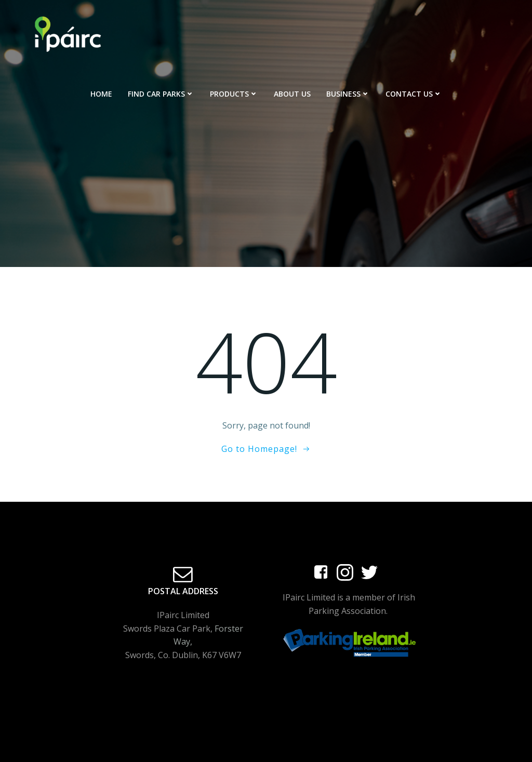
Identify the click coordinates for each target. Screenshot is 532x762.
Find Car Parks (161, 94)
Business (348, 94)
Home (101, 94)
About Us (292, 94)
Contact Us (414, 94)
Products (234, 94)
